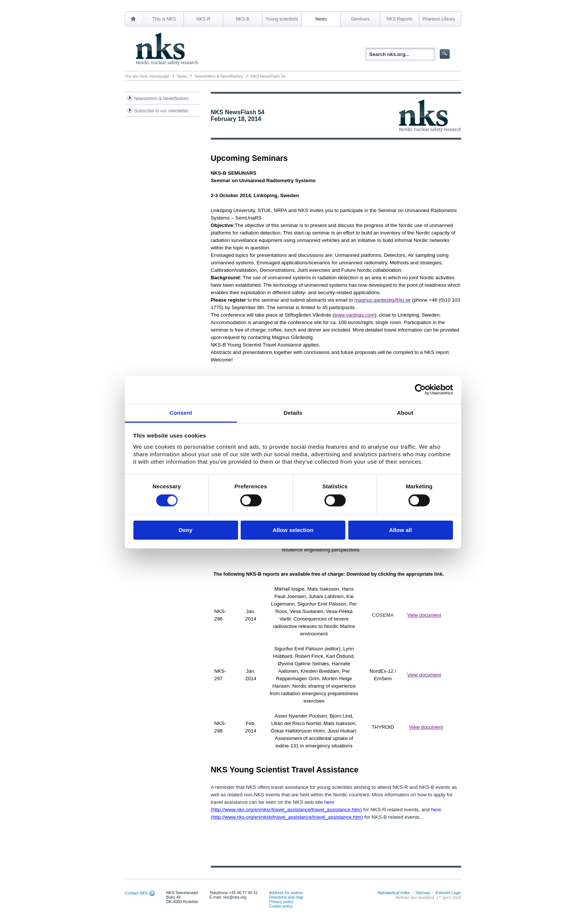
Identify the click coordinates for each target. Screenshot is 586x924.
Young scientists (282, 19)
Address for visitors (286, 893)
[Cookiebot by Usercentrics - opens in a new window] (420, 389)
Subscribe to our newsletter (161, 111)
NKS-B (243, 19)
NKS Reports (400, 19)
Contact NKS (136, 893)
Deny (186, 530)
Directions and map (286, 897)
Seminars (360, 19)
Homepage (160, 76)
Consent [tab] (181, 413)
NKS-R (203, 19)
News (321, 19)
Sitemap (423, 893)
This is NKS (164, 19)
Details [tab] (293, 413)
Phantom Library (439, 19)
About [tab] (405, 413)
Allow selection (293, 530)
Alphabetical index (394, 893)
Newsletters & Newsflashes (219, 76)
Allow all (400, 530)
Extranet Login (448, 893)
